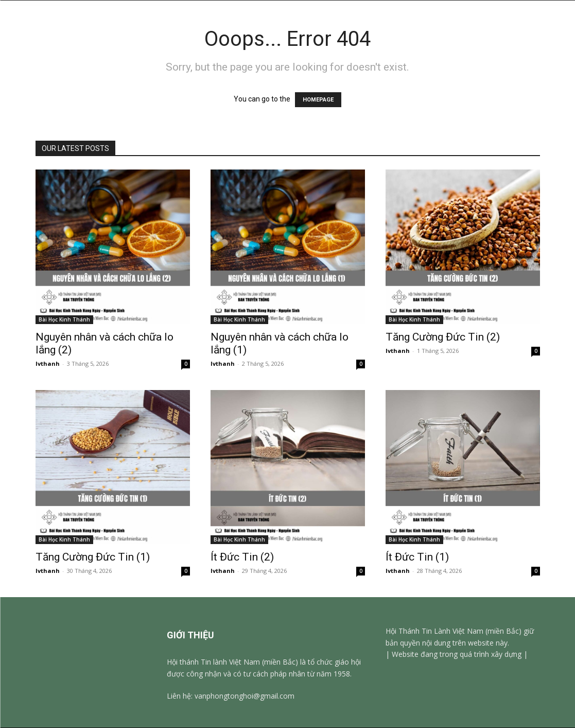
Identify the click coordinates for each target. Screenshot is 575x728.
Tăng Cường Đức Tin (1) (94, 557)
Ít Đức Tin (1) (417, 557)
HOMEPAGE (318, 100)
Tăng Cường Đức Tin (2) (444, 337)
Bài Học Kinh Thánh (64, 319)
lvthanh (48, 363)
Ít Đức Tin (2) (242, 557)
